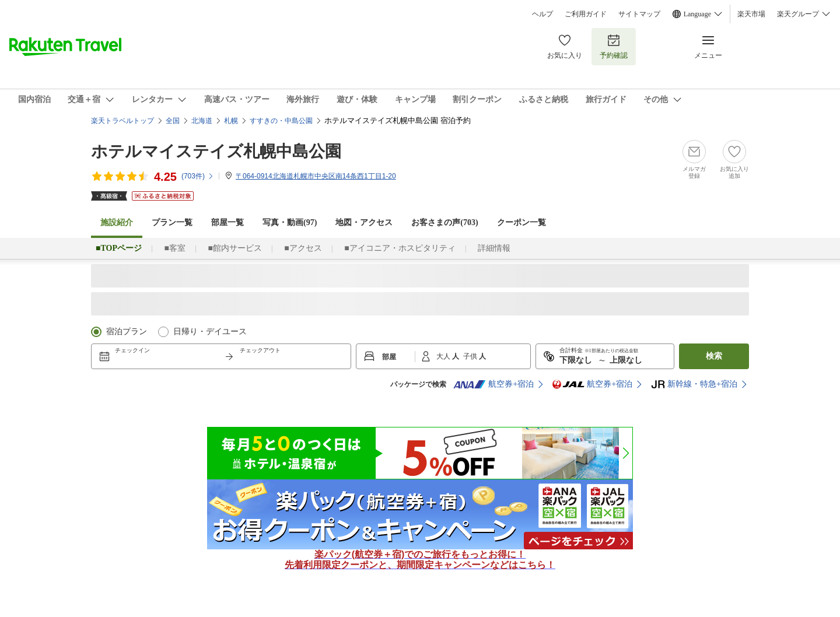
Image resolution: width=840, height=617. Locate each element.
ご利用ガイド (586, 14)
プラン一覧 (172, 222)
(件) (198, 176)
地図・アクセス (364, 222)
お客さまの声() (444, 222)
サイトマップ (639, 14)
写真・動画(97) (290, 222)
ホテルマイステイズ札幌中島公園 (216, 151)
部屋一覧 (228, 222)
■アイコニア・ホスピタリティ (400, 248)
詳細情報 (494, 248)
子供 (471, 356)
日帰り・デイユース (210, 332)
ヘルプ (542, 14)
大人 (444, 356)
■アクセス (303, 248)
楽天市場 (751, 14)
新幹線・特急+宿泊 (694, 384)
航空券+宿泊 (494, 384)
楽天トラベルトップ (123, 121)
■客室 (174, 248)
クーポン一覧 (521, 222)
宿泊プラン (127, 332)
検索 (714, 356)
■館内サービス (235, 248)
